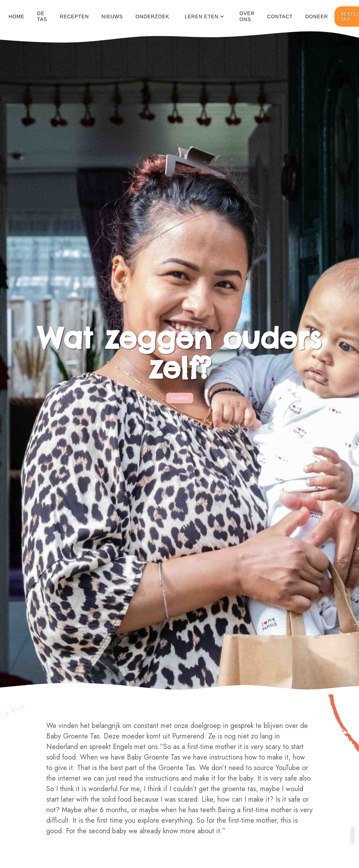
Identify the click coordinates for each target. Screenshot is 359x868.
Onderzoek (153, 16)
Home (16, 16)
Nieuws (112, 16)
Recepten (74, 16)
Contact (280, 16)
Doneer (317, 16)
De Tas (42, 16)
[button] (204, 17)
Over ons (247, 16)
